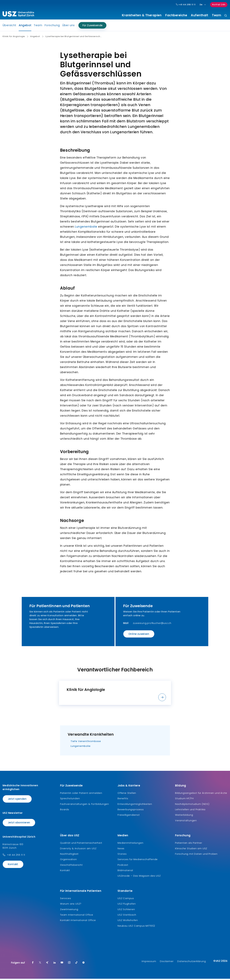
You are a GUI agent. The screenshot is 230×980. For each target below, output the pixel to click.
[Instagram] (69, 964)
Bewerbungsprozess (131, 811)
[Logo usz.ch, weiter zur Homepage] (18, 15)
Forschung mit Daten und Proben (196, 855)
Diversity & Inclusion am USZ (78, 850)
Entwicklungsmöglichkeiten (135, 805)
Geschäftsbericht (71, 866)
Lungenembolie (86, 228)
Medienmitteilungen (130, 844)
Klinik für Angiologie (14, 38)
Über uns (69, 27)
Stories (122, 855)
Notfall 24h (219, 5)
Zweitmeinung (69, 910)
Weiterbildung (184, 816)
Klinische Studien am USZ (191, 850)
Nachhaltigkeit (69, 855)
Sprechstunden (70, 800)
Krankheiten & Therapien (142, 15)
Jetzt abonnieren (19, 824)
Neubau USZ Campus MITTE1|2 (136, 927)
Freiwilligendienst (129, 816)
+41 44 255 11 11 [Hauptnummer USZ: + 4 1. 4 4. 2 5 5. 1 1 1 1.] (186, 5)
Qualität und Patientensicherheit (81, 844)
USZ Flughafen (127, 905)
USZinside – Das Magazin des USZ (139, 877)
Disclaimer (167, 962)
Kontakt (13, 865)
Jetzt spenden (17, 800)
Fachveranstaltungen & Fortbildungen (84, 805)
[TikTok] (77, 964)
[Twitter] (40, 964)
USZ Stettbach (127, 916)
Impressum (149, 962)
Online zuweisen (139, 635)
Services (65, 899)
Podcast (123, 866)
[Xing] (47, 964)
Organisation (68, 861)
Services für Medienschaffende (138, 861)
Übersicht (9, 27)
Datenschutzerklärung (192, 962)
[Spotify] (84, 964)
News (121, 850)
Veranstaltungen (186, 822)
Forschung (52, 27)
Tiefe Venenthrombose (86, 742)
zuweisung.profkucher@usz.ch (152, 624)
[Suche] (226, 16)
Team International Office (77, 916)
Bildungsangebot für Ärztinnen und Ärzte (201, 794)
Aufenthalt (199, 15)
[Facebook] (33, 964)
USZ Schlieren (126, 910)
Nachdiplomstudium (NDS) (192, 805)
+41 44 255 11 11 (16, 856)
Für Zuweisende (92, 27)
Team (217, 15)
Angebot (25, 27)
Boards (65, 811)
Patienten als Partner (189, 844)
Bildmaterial (125, 872)
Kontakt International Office (78, 921)
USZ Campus (126, 899)
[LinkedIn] (55, 964)
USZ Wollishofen (128, 921)
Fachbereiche (176, 15)
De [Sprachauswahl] (203, 5)
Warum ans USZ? (71, 905)
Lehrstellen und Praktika (190, 811)
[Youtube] (62, 964)
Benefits (123, 800)
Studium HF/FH (184, 800)
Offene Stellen (127, 794)
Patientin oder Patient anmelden (81, 794)
